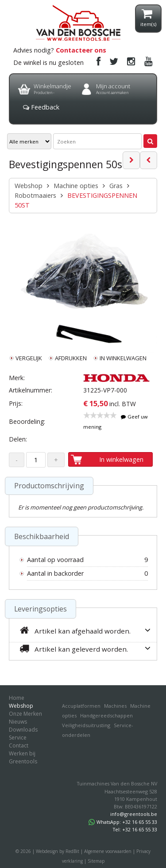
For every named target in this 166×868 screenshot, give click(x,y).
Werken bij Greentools (23, 757)
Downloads (23, 730)
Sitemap (96, 861)
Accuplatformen (81, 706)
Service (18, 738)
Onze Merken (25, 714)
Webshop (29, 186)
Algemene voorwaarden (108, 851)
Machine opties (76, 186)
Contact (19, 745)
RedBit (72, 851)
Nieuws (18, 722)
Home (17, 698)
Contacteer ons (81, 50)
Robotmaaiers (35, 195)
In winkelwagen (121, 459)
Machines (115, 706)
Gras (116, 186)
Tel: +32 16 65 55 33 (135, 829)
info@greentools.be (134, 814)
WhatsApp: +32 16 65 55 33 (123, 822)
